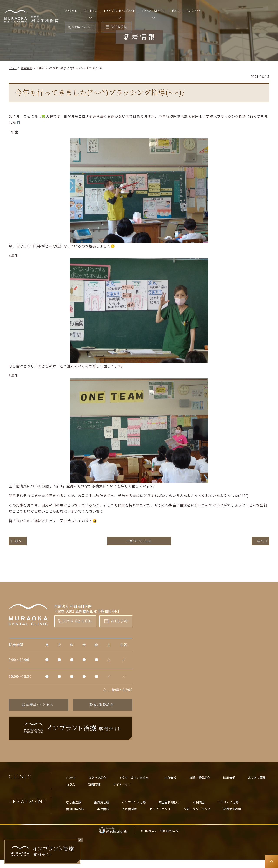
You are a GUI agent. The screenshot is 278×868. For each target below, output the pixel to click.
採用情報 (247, 782)
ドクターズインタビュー (143, 782)
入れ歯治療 (137, 816)
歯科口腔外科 (77, 816)
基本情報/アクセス (37, 707)
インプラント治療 (142, 809)
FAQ (176, 11)
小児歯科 (108, 816)
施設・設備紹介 (214, 782)
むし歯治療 (75, 809)
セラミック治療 (246, 809)
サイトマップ (162, 790)
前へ (19, 541)
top (271, 861)
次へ (259, 541)
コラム (106, 790)
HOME (72, 782)
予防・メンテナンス (211, 816)
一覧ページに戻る (139, 541)
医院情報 (182, 782)
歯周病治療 (106, 809)
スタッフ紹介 (101, 782)
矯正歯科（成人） (181, 809)
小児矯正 (213, 809)
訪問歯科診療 (251, 816)
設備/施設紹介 (102, 707)
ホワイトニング (170, 816)
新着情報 (131, 790)
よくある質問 (77, 790)
